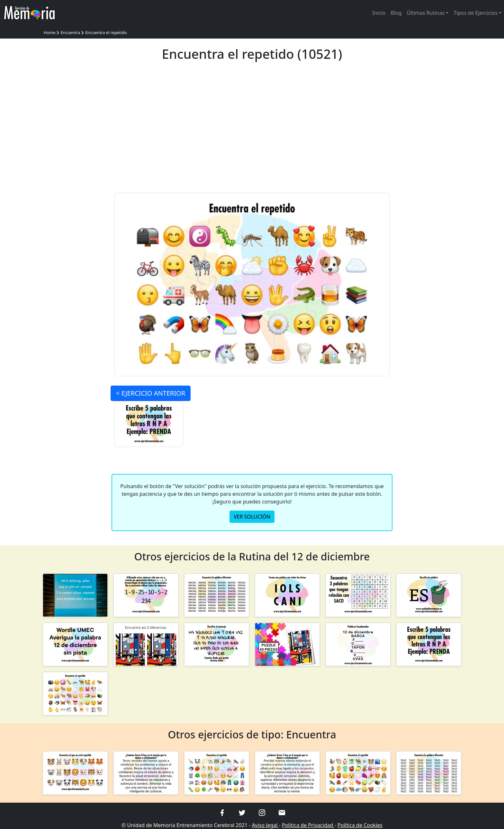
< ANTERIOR (151, 393)
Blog (396, 13)
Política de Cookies (360, 825)
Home (50, 32)
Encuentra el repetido (106, 32)
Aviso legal (265, 825)
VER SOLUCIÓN (252, 517)
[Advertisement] (252, 131)
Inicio (379, 13)
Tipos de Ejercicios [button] (476, 13)
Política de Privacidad (308, 825)
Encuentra (70, 32)
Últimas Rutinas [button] (426, 13)
